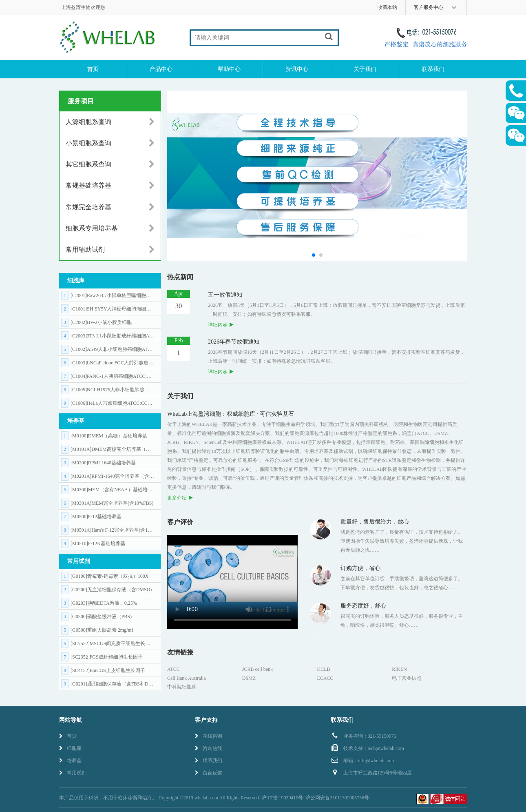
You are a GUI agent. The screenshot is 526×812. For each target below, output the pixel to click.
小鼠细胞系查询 (110, 143)
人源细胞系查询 (110, 122)
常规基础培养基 (110, 186)
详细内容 (221, 325)
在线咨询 (209, 736)
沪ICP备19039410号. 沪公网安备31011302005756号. (316, 798)
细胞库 (70, 748)
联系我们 (433, 69)
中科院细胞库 (182, 687)
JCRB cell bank (257, 669)
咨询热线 (209, 748)
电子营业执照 (407, 678)
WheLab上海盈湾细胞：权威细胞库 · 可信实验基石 (231, 414)
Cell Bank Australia (187, 678)
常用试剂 (73, 773)
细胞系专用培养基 (110, 229)
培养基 (70, 761)
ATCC (173, 669)
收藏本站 (387, 7)
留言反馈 (209, 773)
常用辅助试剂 (110, 250)
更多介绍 (180, 498)
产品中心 (161, 69)
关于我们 (365, 69)
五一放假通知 (225, 295)
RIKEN (399, 669)
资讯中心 (297, 69)
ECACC (325, 678)
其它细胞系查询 (110, 164)
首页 (93, 69)
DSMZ (249, 678)
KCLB (324, 669)
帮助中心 (229, 69)
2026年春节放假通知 (234, 342)
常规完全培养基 (110, 207)
